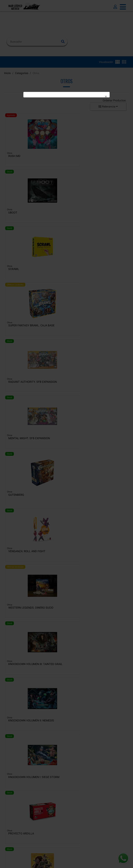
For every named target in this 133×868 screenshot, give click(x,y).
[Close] (106, 97)
